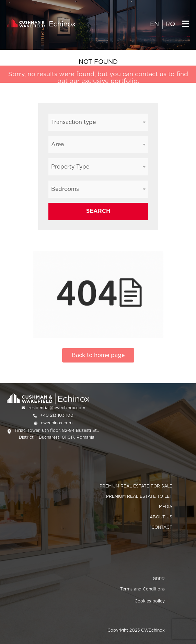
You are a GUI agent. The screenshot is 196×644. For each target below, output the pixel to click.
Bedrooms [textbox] (65, 189)
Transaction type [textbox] (73, 122)
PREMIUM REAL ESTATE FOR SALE (136, 486)
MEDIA (166, 507)
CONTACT (162, 527)
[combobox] (98, 122)
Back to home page (98, 355)
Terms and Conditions (142, 589)
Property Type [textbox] (70, 167)
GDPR (159, 579)
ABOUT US (161, 517)
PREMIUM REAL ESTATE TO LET (139, 496)
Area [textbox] (57, 144)
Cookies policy (150, 601)
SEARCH (98, 211)
